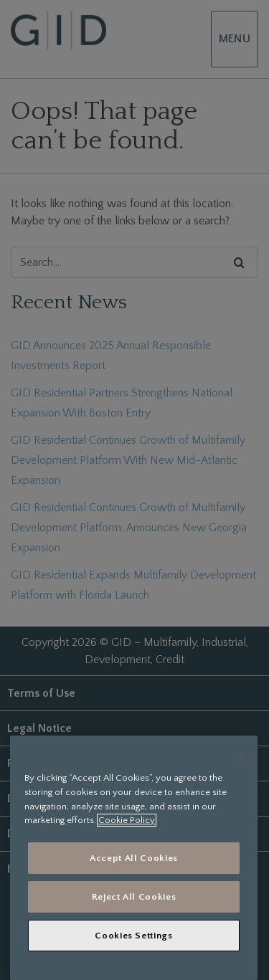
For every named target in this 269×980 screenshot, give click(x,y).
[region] (134, 858)
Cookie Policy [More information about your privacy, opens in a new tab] (127, 820)
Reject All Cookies (134, 897)
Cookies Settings (134, 936)
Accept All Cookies (134, 858)
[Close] (240, 757)
